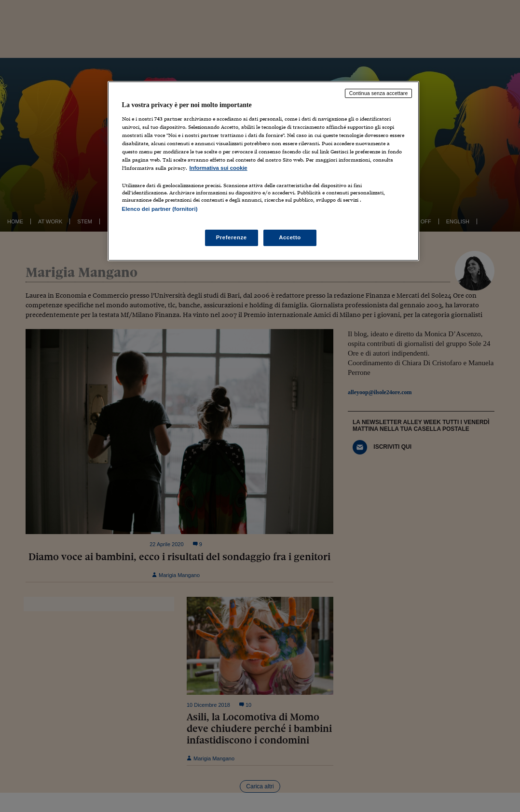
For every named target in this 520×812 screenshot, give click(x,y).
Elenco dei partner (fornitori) (160, 209)
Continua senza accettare (379, 93)
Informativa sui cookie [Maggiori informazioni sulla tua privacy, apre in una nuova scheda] (219, 168)
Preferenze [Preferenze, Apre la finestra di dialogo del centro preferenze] (232, 237)
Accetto (290, 237)
